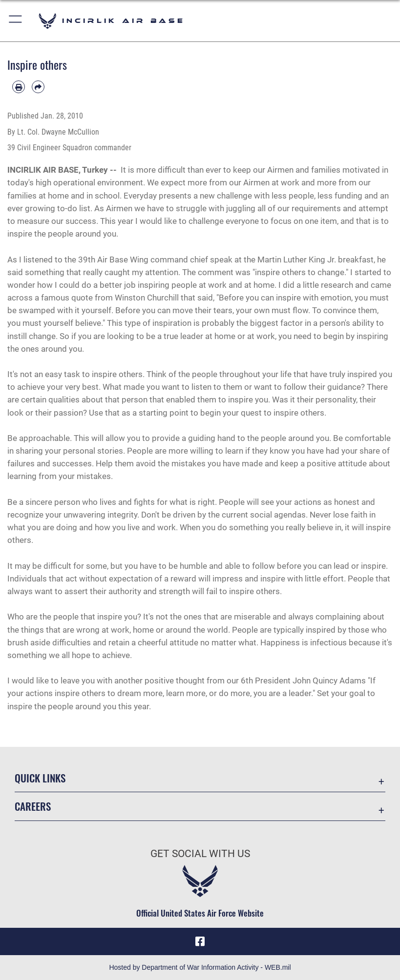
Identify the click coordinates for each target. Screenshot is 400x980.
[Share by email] (38, 87)
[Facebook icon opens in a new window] (200, 941)
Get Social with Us (200, 854)
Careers (33, 806)
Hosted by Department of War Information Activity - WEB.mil (200, 967)
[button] (16, 21)
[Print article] (19, 87)
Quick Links (40, 778)
